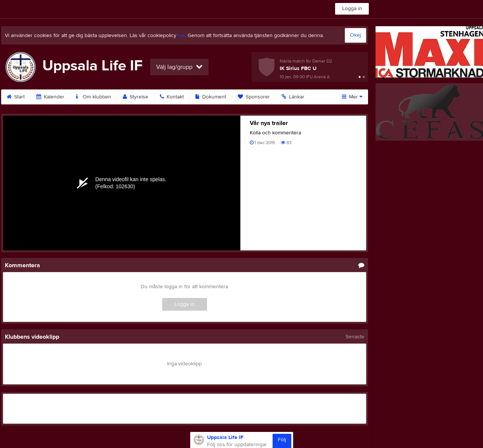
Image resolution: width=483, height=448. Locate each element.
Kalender (50, 97)
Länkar (293, 97)
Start (16, 97)
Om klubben (94, 97)
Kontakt (172, 97)
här (181, 36)
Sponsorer (254, 97)
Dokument (211, 97)
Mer (352, 97)
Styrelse (136, 97)
